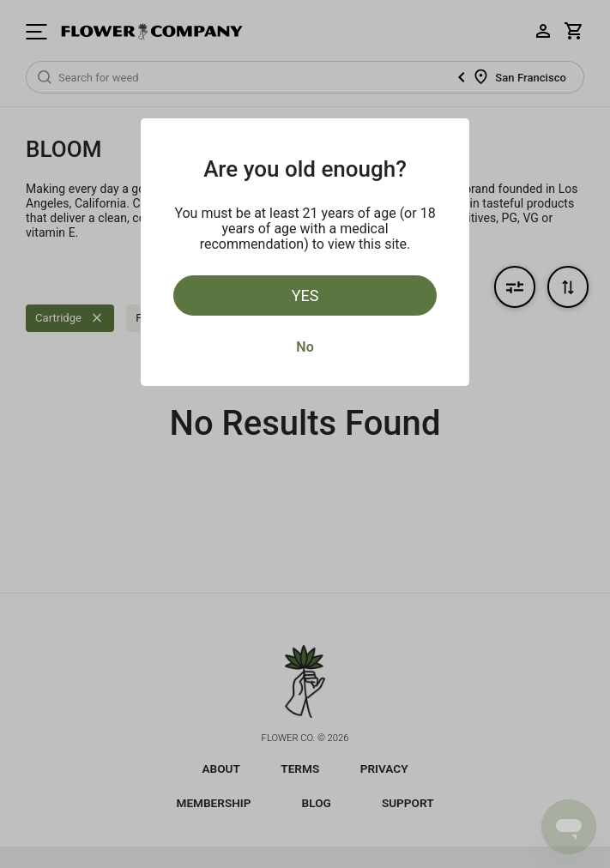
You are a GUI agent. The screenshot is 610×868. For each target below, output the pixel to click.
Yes (305, 295)
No (305, 347)
